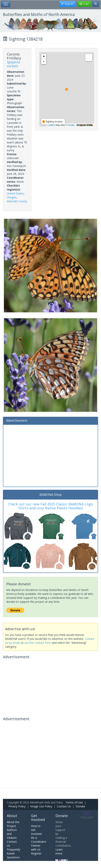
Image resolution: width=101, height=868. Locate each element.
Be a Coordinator (39, 840)
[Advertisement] (50, 455)
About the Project (13, 824)
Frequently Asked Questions (13, 853)
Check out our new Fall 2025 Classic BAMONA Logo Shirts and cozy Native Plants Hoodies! (50, 506)
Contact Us (64, 806)
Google (71, 125)
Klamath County (17, 201)
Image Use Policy (41, 806)
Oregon (12, 197)
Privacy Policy (17, 806)
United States (15, 193)
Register (36, 853)
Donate (80, 806)
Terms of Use (74, 802)
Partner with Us (36, 847)
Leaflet (51, 125)
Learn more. (59, 851)
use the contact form (38, 643)
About (12, 816)
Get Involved (38, 818)
